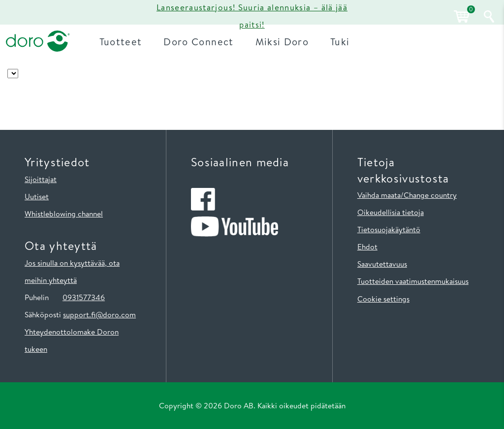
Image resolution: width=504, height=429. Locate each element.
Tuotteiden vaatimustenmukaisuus (413, 281)
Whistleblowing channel (64, 214)
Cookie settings (383, 299)
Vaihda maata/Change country (407, 195)
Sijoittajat (41, 179)
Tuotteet (121, 42)
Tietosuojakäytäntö (389, 229)
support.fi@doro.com (99, 314)
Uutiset (37, 196)
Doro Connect (198, 42)
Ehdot (367, 246)
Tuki (340, 42)
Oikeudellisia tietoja (391, 212)
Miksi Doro (282, 42)
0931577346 (84, 297)
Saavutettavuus (382, 264)
